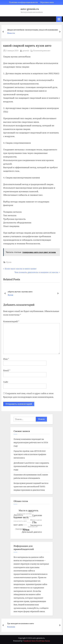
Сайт (6, 382)
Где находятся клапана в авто (22, 623)
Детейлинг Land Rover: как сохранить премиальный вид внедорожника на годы (31, 466)
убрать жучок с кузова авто (20, 291)
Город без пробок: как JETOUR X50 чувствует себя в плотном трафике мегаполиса (30, 454)
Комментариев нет (42, 51)
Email (7, 370)
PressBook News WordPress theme (36, 641)
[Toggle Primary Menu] (59, 19)
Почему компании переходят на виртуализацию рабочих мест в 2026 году (31, 442)
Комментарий (11, 321)
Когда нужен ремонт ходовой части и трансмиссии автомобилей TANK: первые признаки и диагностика (31, 487)
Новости (12, 33)
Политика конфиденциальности (23, 2)
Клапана (12, 627)
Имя (6, 359)
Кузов (9, 262)
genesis (26, 50)
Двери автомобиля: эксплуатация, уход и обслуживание (34, 30)
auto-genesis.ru (30, 9)
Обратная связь (47, 2)
